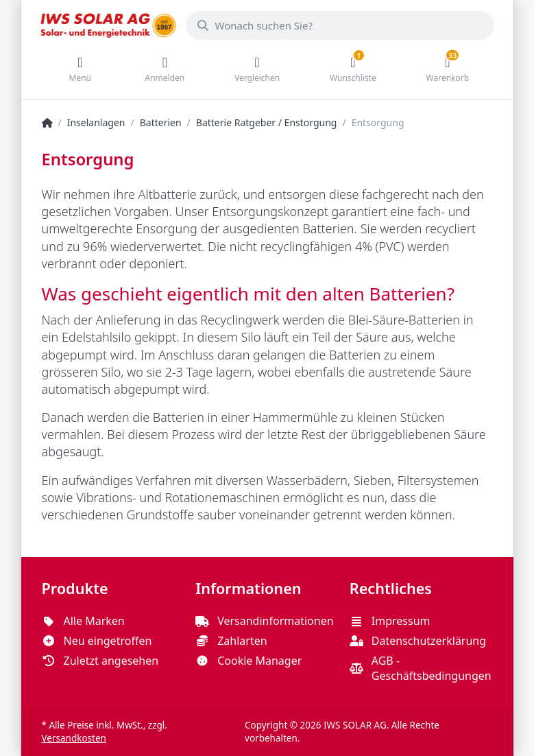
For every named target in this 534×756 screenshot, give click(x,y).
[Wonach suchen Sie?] (340, 25)
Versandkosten (74, 738)
